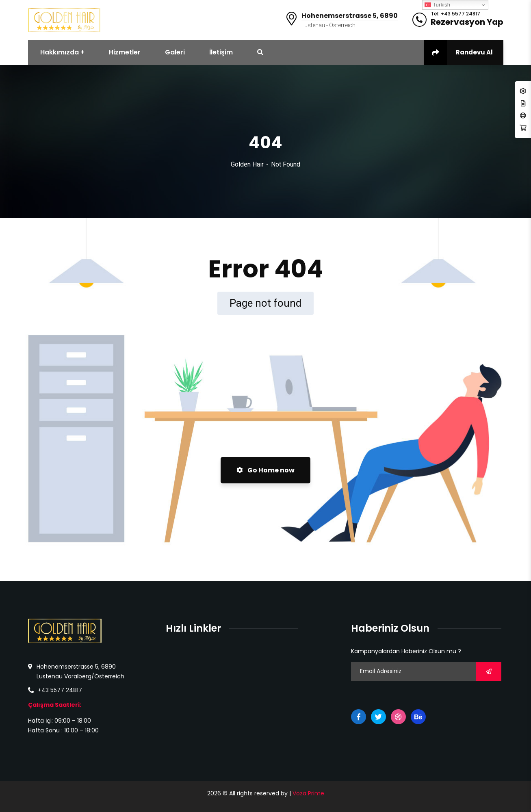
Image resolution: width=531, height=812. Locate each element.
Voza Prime (308, 793)
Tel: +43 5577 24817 (455, 14)
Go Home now (265, 470)
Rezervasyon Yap (467, 22)
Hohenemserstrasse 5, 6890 (350, 16)
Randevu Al (458, 52)
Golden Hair (247, 164)
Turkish (437, 5)
